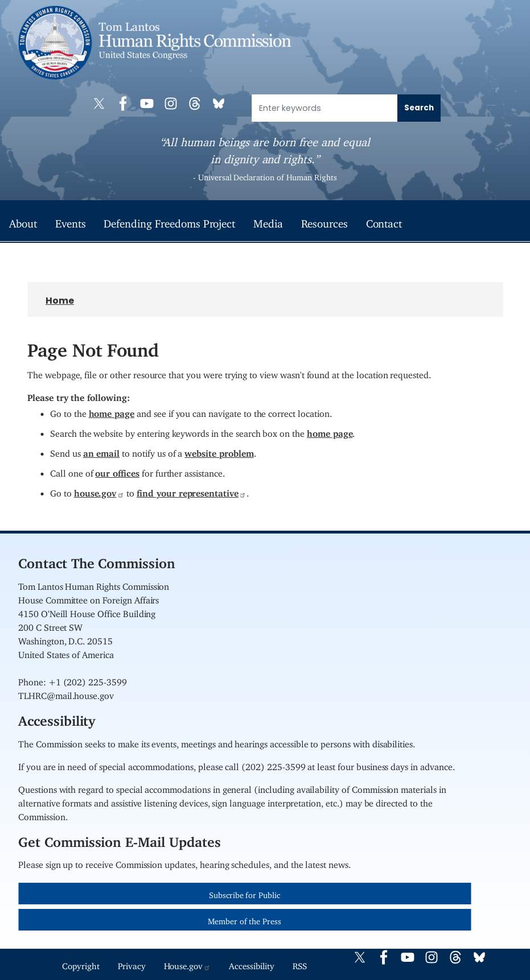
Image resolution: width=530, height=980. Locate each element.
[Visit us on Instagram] (174, 104)
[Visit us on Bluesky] (221, 104)
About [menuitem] (23, 221)
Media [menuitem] (268, 221)
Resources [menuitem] (324, 221)
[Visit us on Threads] (198, 104)
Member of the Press (245, 919)
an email (102, 451)
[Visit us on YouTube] (150, 104)
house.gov (99, 491)
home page (112, 411)
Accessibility (251, 964)
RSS (300, 964)
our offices (117, 471)
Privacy (132, 964)
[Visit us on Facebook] (126, 104)
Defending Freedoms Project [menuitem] (169, 221)
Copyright (81, 964)
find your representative (192, 491)
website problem (219, 451)
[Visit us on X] (102, 104)
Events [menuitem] (71, 221)
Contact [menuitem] (384, 221)
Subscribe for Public (245, 893)
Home (60, 301)
